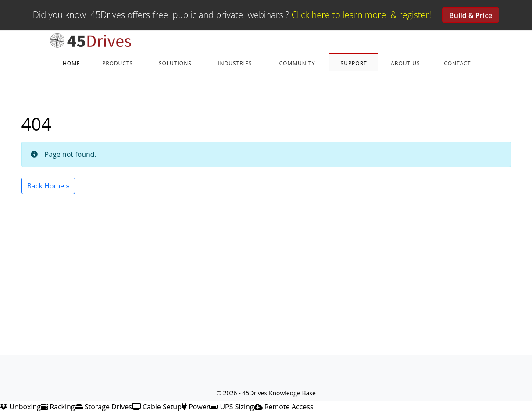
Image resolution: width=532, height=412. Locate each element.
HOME (71, 63)
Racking (58, 407)
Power (195, 407)
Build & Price (471, 15)
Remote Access (284, 407)
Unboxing (20, 407)
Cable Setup (157, 407)
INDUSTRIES (235, 63)
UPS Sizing (231, 407)
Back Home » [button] (48, 186)
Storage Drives (104, 407)
